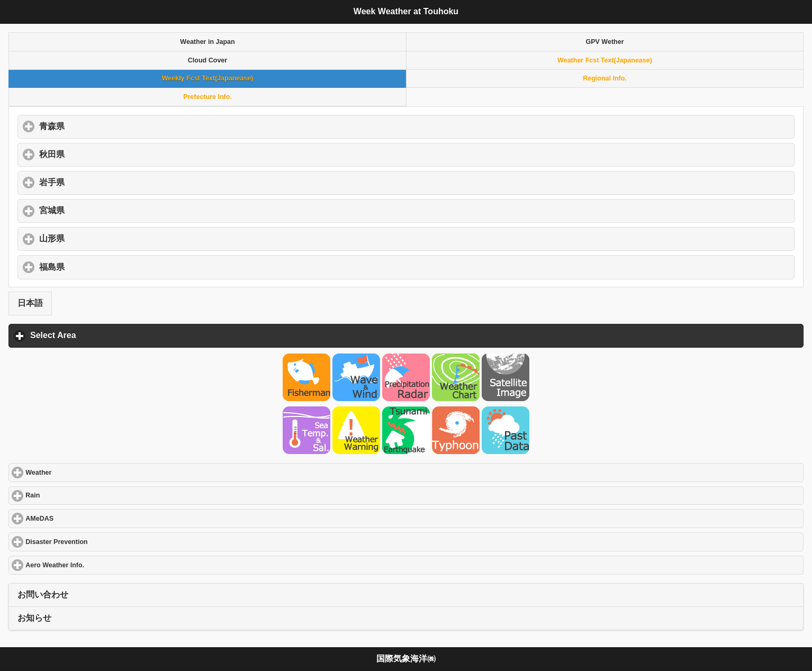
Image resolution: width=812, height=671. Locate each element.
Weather (77, 472)
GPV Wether (605, 42)
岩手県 (101, 182)
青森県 (101, 126)
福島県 (101, 267)
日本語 (30, 303)
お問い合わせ (43, 595)
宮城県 (101, 210)
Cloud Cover (207, 60)
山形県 (101, 238)
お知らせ (34, 618)
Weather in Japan (207, 42)
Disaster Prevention (95, 542)
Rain (71, 495)
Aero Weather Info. (93, 565)
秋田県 (101, 154)
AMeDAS (78, 518)
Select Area (102, 335)
